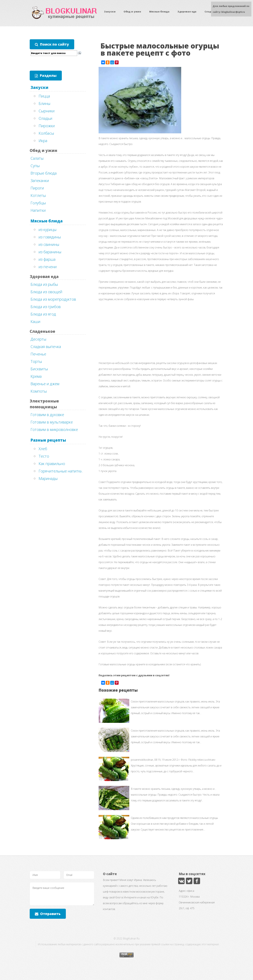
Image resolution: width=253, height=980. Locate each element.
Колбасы (46, 133)
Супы (35, 166)
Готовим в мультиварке (52, 422)
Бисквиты (39, 369)
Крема (36, 376)
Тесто (44, 456)
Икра (43, 141)
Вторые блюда (44, 173)
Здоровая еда (187, 12)
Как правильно (52, 463)
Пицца (44, 96)
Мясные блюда (159, 12)
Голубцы (38, 203)
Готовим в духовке (47, 415)
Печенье (38, 354)
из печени (48, 267)
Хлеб (43, 449)
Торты (36, 361)
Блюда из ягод (43, 314)
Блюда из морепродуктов (53, 299)
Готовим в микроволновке (54, 429)
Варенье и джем (45, 384)
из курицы (48, 229)
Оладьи (45, 118)
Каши (35, 321)
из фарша (47, 259)
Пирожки (47, 126)
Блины (44, 103)
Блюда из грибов (46, 307)
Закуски (110, 12)
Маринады (48, 478)
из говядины (50, 237)
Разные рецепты (48, 440)
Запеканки (40, 180)
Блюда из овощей (46, 292)
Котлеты (38, 195)
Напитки (38, 210)
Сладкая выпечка (46, 346)
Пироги (37, 188)
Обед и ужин (132, 12)
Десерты (38, 339)
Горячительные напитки (61, 471)
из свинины (49, 244)
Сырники (47, 111)
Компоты (39, 391)
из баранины (50, 252)
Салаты (37, 158)
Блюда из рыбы (44, 284)
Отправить (50, 914)
